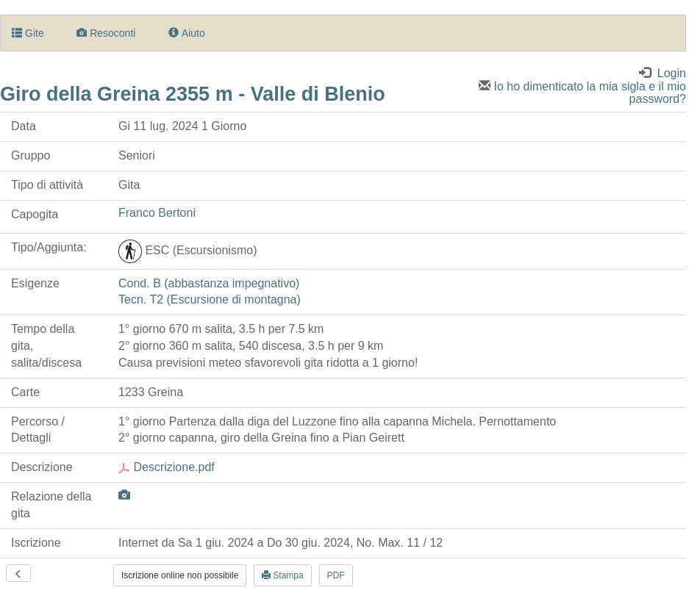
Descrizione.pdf (167, 467)
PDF (336, 575)
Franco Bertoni (157, 213)
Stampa (283, 575)
